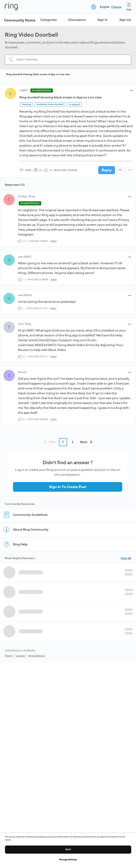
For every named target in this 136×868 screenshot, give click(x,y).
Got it (68, 849)
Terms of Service (37, 656)
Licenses (20, 656)
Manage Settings (68, 860)
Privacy (9, 656)
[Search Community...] (70, 60)
